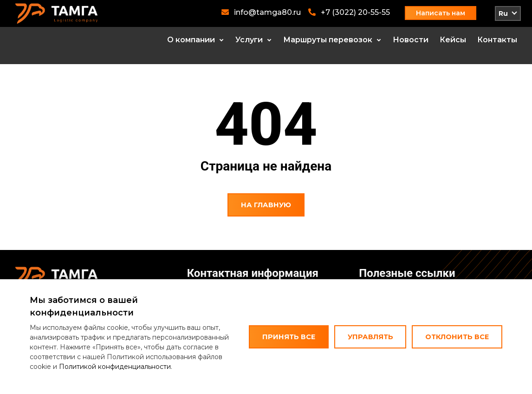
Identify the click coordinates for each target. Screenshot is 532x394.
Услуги (249, 40)
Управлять (370, 337)
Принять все (289, 337)
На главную (266, 205)
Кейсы (453, 40)
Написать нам (441, 13)
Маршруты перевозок (328, 40)
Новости (411, 40)
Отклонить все (457, 337)
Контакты (497, 40)
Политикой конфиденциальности (115, 367)
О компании (191, 40)
